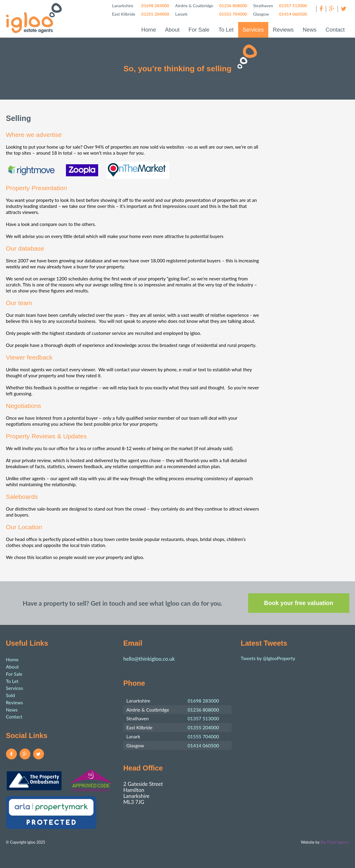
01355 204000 (155, 14)
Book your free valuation (299, 603)
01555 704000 (233, 14)
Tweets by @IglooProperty (268, 658)
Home (149, 30)
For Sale (199, 30)
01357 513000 (293, 6)
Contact (335, 30)
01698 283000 (155, 6)
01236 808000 (233, 6)
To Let (226, 30)
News (310, 30)
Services (253, 30)
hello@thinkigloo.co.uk (149, 659)
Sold (11, 695)
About (172, 30)
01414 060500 (293, 14)
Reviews (283, 30)
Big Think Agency (335, 842)
